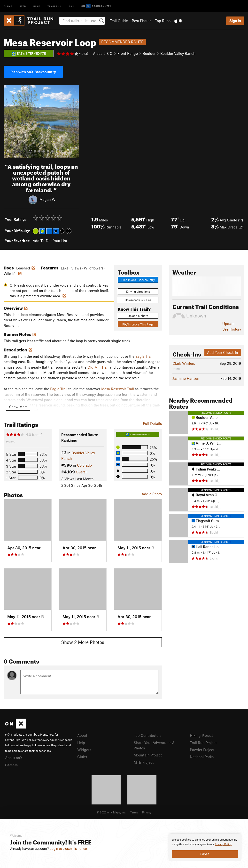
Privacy (147, 812)
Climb (8, 6)
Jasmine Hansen (186, 378)
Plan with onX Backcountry (33, 72)
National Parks (202, 757)
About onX (14, 758)
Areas (98, 53)
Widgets (84, 750)
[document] (205, 848)
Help (81, 743)
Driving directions (138, 292)
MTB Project (144, 762)
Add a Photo (152, 494)
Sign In (235, 21)
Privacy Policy (223, 844)
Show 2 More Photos (83, 642)
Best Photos (141, 21)
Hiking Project (201, 735)
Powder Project (202, 750)
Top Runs (163, 21)
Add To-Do (42, 241)
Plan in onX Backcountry (138, 280)
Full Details (152, 423)
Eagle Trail (144, 356)
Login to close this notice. (69, 849)
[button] (8, 121)
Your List (60, 241)
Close (205, 854)
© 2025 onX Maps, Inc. (111, 812)
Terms (134, 812)
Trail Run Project (203, 743)
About (82, 735)
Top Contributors (147, 735)
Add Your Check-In (223, 352)
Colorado (84, 465)
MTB (23, 6)
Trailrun (55, 6)
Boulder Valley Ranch (178, 53)
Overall (82, 472)
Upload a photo (138, 316)
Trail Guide (119, 21)
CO (110, 53)
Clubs (82, 757)
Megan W (47, 199)
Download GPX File (138, 300)
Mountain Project (148, 755)
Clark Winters (184, 363)
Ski (72, 6)
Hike (37, 6)
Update (228, 324)
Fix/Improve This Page (138, 324)
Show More (18, 407)
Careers (11, 765)
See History (232, 329)
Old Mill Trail (98, 367)
